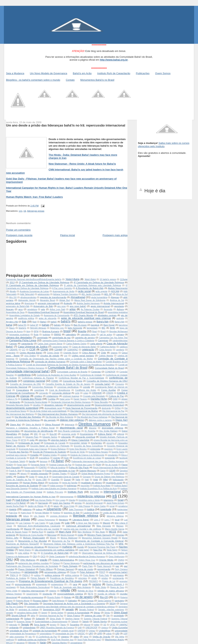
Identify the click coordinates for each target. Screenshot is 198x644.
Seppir (44, 613)
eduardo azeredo (14, 437)
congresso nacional (34, 381)
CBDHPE (13, 350)
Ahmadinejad (78, 297)
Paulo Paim (87, 566)
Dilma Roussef (52, 424)
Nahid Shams (25, 550)
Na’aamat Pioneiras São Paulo (102, 547)
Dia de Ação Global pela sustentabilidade (48, 411)
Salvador (73, 601)
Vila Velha (120, 637)
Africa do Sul (122, 294)
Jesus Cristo (69, 506)
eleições (43, 440)
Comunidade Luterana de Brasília (72, 372)
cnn (20, 211)
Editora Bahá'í (105, 434)
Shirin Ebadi (121, 613)
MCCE (113, 532)
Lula (67, 523)
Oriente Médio (106, 560)
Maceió (107, 523)
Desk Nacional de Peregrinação (82, 408)
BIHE (112, 328)
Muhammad (53, 547)
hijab (96, 479)
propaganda (41, 584)
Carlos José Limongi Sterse (50, 344)
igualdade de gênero (91, 483)
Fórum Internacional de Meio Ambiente (110, 468)
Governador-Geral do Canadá (66, 477)
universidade (121, 631)
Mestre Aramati (67, 535)
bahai (9, 325)
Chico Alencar (89, 353)
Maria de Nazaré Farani (17, 532)
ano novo (61, 306)
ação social (84, 291)
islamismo (108, 500)
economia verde (69, 434)
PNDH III (14, 575)
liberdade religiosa (86, 516)
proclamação (118, 578)
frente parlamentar (33, 471)
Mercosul (52, 535)
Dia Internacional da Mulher (84, 411)
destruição (106, 408)
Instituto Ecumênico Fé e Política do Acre (98, 489)
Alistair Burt (65, 300)
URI (117, 633)
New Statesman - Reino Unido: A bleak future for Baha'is (82, 164)
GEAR (112, 471)
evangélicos (44, 458)
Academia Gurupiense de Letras (34, 291)
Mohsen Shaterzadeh (34, 538)
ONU (9, 560)
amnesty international (49, 303)
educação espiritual (85, 437)
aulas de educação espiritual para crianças (86, 318)
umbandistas (29, 627)
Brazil (103, 331)
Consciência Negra (73, 381)
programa (10, 581)
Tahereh (75, 622)
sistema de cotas (93, 615)
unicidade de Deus (19, 631)
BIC (104, 328)
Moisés (53, 538)
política (37, 575)
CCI (24, 350)
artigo (73, 309)
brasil (67, 331)
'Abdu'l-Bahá (72, 279)
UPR (100, 633)
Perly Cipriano (121, 569)
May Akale (100, 532)
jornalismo (123, 506)
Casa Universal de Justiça (33, 347)
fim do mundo (112, 465)
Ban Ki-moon (80, 325)
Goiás (32, 477)
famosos (44, 461)
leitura (26, 516)
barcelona (123, 325)
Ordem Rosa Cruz (87, 560)
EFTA (23, 440)
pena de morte (86, 569)
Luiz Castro (40, 523)
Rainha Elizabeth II (115, 584)
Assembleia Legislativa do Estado (25, 315)
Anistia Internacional (114, 303)
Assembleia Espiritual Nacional (44, 312)
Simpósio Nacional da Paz (51, 616)
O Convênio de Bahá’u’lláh (55, 553)
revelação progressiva (32, 597)
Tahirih (85, 621)
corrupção (44, 393)
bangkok (95, 325)
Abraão (13, 291)
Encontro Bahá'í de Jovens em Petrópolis (50, 446)
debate (124, 399)
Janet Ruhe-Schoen (115, 503)
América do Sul (117, 300)
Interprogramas (67, 497)
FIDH (98, 465)
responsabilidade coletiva (70, 594)
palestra (10, 563)
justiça (91, 509)
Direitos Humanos (95, 424)
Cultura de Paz (116, 396)
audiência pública (26, 318)
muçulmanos (12, 547)
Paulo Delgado (70, 566)
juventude (106, 509)
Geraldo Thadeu (59, 474)
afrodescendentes (28, 297)
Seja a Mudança (15, 73)
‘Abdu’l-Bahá (90, 279)
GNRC (9, 477)
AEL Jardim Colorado (91, 294)
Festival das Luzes (84, 465)
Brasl (95, 331)
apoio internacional (100, 306)
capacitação (27, 343)
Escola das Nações (19, 452)
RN (115, 597)
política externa (72, 575)
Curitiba (51, 399)
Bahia (67, 325)
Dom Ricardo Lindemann (69, 431)
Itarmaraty (43, 503)
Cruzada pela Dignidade (94, 396)
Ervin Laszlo (122, 449)
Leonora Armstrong (59, 516)
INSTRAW (95, 492)
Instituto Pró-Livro (55, 492)
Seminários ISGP (52, 609)
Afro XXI (13, 297)
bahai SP (34, 325)
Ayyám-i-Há (12, 322)
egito (32, 440)
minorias (120, 535)
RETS (90, 594)
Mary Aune (65, 532)
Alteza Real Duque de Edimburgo (90, 300)
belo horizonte (75, 328)
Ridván (68, 597)
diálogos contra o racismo (100, 420)
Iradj (8, 500)
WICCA (9, 643)
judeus (39, 509)
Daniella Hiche (99, 399)
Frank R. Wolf (15, 471)
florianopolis (29, 468)
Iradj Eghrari (22, 500)
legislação (12, 516)
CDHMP (58, 350)
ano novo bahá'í (78, 306)
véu (30, 637)
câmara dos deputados (19, 337)
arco (21, 309)
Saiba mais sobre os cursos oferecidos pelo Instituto (164, 145)
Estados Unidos (50, 455)
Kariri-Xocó (26, 513)
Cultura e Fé (12, 399)
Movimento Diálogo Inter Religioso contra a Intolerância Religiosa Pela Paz (79, 544)
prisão (94, 578)
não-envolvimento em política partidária (55, 550)
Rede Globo (101, 587)
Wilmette (32, 643)
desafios (37, 405)
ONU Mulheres (28, 560)
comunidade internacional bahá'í (28, 371)
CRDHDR (97, 393)
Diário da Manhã (33, 425)
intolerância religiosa (91, 496)
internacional (112, 492)
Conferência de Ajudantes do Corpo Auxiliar (56, 375)
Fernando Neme (38, 465)
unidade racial (67, 631)
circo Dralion (30, 356)
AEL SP (108, 294)
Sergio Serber (57, 613)
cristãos (38, 396)
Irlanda (72, 500)
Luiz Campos (25, 523)
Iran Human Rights (43, 500)
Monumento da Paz (61, 541)
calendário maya (88, 335)
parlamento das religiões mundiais (33, 563)
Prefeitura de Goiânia (16, 578)
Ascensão (108, 309)
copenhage (39, 390)
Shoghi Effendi (19, 615)
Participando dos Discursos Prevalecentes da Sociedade (32, 566)
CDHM (44, 350)
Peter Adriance (87, 572)
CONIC (55, 381)
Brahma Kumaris (51, 331)
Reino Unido (12, 591)
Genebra (124, 471)
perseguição (31, 572)
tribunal (87, 625)
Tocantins (75, 625)
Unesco (105, 628)
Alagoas (115, 297)
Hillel (105, 479)
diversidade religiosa (112, 428)
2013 (12, 282)
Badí (35, 322)
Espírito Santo (118, 452)
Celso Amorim (106, 350)
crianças (25, 396)
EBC (36, 434)
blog (28, 331)
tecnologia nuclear (119, 622)
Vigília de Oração (101, 637)
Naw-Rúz (98, 550)
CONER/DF (110, 372)
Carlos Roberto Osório (76, 344)
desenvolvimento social (79, 405)
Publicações (143, 73)
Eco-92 (53, 434)
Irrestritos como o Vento (89, 500)
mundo (80, 547)
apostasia (119, 306)
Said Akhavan (58, 601)
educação (66, 437)
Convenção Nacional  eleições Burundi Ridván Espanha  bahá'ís (34, 279)
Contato (70, 80)
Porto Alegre (89, 575)
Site (108, 616)
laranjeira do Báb (72, 513)
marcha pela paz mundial (48, 529)
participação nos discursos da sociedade (104, 563)
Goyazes (87, 477)
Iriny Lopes (60, 500)
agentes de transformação (53, 297)
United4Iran (105, 631)
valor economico (17, 637)
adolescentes (44, 294)
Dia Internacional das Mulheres (20, 414)
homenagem (12, 483)
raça (75, 584)
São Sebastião (31, 603)
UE (105, 625)
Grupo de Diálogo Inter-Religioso (110, 477)
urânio (109, 634)
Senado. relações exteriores (111, 610)
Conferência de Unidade (91, 375)
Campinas (103, 340)
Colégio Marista (106, 356)
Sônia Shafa (55, 619)
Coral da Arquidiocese (60, 390)
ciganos (114, 353)
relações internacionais (33, 591)
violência (10, 640)
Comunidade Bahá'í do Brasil (68, 368)
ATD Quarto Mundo (83, 315)
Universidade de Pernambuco (23, 634)
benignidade (92, 328)
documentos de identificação (39, 431)
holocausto (118, 479)
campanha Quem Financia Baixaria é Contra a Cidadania (68, 341)
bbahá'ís (23, 328)
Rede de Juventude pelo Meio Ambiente (72, 587)
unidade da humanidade (45, 631)
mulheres (67, 547)
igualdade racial (114, 483)
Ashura (120, 309)
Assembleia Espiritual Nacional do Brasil (84, 312)
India (44, 486)
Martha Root (37, 532)
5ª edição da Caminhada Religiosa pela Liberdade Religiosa (92, 285)
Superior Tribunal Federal (96, 619)
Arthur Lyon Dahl (58, 309)
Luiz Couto (55, 523)
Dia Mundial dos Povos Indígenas (92, 417)
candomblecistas (120, 341)
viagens (65, 637)
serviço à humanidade (78, 613)
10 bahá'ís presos (108, 279)
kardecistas (122, 509)
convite (87, 387)
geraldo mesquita (39, 473)
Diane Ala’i (16, 424)
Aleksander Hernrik (27, 300)
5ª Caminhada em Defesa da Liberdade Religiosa (32, 285)
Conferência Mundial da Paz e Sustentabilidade (81, 378)
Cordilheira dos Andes (86, 390)
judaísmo (27, 509)
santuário (119, 601)
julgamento (54, 509)
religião (65, 590)
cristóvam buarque (71, 396)
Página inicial (68, 235)
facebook (123, 458)
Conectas (96, 372)
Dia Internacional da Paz (113, 411)
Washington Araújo (114, 639)
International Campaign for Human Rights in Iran (31, 497)
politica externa (52, 575)
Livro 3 (97, 520)
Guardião (55, 480)
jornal (112, 506)
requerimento (32, 594)
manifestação (13, 529)
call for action (106, 335)
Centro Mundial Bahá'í (31, 353)
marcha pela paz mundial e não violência (82, 529)
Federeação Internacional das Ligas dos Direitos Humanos (98, 461)
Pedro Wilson (46, 569)
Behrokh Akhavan (38, 328)
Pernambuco (15, 572)
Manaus (120, 526)
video (76, 637)
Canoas (13, 343)
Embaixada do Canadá (55, 443)
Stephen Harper (72, 619)
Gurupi (67, 479)
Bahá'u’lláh (120, 322)
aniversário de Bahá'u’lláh (18, 306)
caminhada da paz (61, 337)
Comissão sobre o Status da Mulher (86, 362)
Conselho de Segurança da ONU (25, 384)
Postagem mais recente (19, 235)
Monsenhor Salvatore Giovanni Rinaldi (100, 538)
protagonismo (57, 584)
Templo (25, 625)
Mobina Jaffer (12, 538)
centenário (11, 353)
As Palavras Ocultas (90, 309)
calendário (71, 334)
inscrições (85, 486)
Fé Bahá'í (58, 461)
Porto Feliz (104, 575)
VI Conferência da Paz (47, 637)
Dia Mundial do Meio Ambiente (59, 417)
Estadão (35, 455)
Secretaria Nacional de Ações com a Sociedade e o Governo (74, 603)
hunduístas (53, 483)
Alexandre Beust (47, 300)
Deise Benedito (101, 402)
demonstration (118, 402)
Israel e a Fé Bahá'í (16, 503)
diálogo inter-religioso (72, 420)
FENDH (9, 465)
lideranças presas (36, 211)
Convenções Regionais (42, 387)
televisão (13, 625)
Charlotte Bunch (71, 353)
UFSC (113, 625)
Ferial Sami (22, 465)
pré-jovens (118, 575)
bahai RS (22, 325)
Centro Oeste (53, 353)
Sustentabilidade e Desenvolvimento (51, 622)
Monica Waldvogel (69, 538)
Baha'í (43, 322)
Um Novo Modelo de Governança (48, 73)
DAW (115, 399)
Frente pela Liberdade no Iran (60, 471)
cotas (86, 393)
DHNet (118, 408)
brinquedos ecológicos (19, 335)
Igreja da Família (70, 483)
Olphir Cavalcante (57, 557)
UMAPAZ (123, 625)
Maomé (28, 529)
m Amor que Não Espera (87, 523)
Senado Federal (86, 610)
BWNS (58, 334)
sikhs (33, 616)
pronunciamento (23, 584)
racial (85, 584)
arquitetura (32, 309)
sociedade (119, 615)
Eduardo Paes (32, 437)
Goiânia (21, 477)
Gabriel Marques (88, 471)
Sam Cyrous (87, 601)
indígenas (72, 485)
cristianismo (52, 396)
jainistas (78, 503)
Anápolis (68, 303)
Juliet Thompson (76, 509)
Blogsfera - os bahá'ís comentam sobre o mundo (33, 80)
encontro (110, 443)
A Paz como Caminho (62, 288)
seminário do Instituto (29, 610)
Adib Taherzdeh (27, 294)
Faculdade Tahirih (17, 461)
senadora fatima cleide (27, 613)
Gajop (103, 471)
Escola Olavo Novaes (98, 452)
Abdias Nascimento (118, 288)
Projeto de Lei (109, 581)
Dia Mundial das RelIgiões (28, 417)
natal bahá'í (84, 550)
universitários (46, 634)
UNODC (81, 634)
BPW (36, 331)
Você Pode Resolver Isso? (89, 640)
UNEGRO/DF (91, 628)
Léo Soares (39, 516)
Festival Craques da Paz (60, 465)
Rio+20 (104, 597)
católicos (124, 347)
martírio (51, 532)
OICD (43, 557)
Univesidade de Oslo (65, 634)
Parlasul (56, 563)
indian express (57, 486)
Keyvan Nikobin (42, 513)
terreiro (53, 625)
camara (120, 334)
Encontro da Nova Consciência (88, 446)
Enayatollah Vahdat (78, 443)
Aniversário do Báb (43, 306)
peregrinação (104, 569)
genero (13, 473)
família (32, 461)
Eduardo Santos (50, 437)
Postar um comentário (18, 230)
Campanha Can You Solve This (113, 338)
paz (117, 566)
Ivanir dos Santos (61, 503)
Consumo (120, 384)
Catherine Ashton (108, 347)
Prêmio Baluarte (38, 578)
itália (32, 503)
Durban (26, 434)
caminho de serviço (85, 337)
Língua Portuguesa (46, 520)
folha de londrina (58, 468)
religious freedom (14, 594)
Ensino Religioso (58, 449)
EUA (32, 458)
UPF (91, 633)
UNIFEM (81, 631)
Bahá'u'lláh (103, 322)
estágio (64, 455)
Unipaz (92, 631)
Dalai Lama (65, 399)
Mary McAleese (85, 532)
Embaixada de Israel (29, 443)
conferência (24, 375)
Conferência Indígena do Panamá (38, 378)
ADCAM (115, 291)
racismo (97, 584)
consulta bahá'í (103, 384)
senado (70, 609)
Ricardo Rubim (54, 597)
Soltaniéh (40, 619)
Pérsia (73, 572)
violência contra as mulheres (32, 639)
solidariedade (13, 619)
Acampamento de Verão (63, 291)
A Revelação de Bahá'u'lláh (90, 288)
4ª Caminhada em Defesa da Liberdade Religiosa (99, 282)
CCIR (32, 350)
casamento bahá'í (60, 347)
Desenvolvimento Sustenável (109, 405)
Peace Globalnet (27, 569)
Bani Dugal (109, 325)
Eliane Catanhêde (80, 440)
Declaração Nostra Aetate (36, 402)
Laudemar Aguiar (91, 513)
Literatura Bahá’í (81, 520)
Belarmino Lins (57, 328)
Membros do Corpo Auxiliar (32, 535)
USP (125, 634)
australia (120, 318)
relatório (53, 591)
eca (44, 434)
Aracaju (10, 309)
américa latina (13, 303)
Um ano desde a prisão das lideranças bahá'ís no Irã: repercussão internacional (66, 125)
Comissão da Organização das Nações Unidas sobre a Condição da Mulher (56, 359)
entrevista (95, 449)
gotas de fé (43, 477)
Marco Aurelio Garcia (115, 529)
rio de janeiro (84, 597)
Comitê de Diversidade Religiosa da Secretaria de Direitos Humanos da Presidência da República (70, 365)
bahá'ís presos (85, 322)
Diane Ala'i (122, 420)
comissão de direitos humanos (50, 362)
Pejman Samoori (65, 569)
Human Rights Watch (34, 483)
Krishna (57, 513)
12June (124, 279)
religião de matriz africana (111, 591)
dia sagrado (50, 420)
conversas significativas (68, 387)
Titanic (63, 625)
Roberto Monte (23, 601)
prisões (105, 578)
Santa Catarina (104, 601)
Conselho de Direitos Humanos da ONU (107, 381)
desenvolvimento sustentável (22, 408)
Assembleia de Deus (15, 312)
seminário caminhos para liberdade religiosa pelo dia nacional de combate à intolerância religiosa (71, 607)
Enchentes (96, 443)
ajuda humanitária (99, 297)
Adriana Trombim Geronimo (66, 294)
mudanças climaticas (33, 547)
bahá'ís (66, 321)
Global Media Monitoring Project (96, 474)
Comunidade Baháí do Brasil (109, 368)
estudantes (113, 455)
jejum (56, 506)
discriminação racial (71, 428)
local (117, 520)
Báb (24, 322)
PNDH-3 (26, 575)
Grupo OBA (41, 480)
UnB (80, 628)
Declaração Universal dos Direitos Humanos (71, 402)
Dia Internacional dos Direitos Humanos (58, 414)
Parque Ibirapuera (71, 563)
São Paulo (12, 603)
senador (10, 613)
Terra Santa (40, 625)
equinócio (109, 449)
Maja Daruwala (104, 526)
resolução (47, 594)
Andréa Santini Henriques (88, 303)
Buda (36, 335)
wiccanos (20, 643)
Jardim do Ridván (36, 506)
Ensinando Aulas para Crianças (33, 449)
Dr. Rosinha (90, 431)
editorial (121, 434)
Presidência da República (62, 578)
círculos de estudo (50, 356)
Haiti (87, 480)
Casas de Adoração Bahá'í (84, 347)
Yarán (43, 643)
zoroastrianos (76, 643)
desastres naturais (54, 405)
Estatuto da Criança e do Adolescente (87, 455)
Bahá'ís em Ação (82, 73)
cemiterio (120, 350)
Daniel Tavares (80, 399)
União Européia (120, 627)
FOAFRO (43, 468)
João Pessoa (84, 506)
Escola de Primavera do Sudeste (49, 452)
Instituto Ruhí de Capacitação (114, 73)
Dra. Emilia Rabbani (109, 431)
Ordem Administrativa (63, 560)
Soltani (28, 619)
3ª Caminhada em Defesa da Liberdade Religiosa (44, 282)
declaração (15, 402)
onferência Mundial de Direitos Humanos (87, 557)
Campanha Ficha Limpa (23, 340)
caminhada (42, 337)
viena (86, 637)
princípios (83, 578)
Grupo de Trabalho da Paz (19, 480)
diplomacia (70, 425)
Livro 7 (108, 520)
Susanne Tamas (24, 622)
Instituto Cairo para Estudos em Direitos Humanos (54, 489)
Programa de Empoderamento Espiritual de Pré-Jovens (51, 581)
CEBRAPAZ (72, 350)
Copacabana (22, 390)
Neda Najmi (112, 550)
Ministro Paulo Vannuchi (99, 535)
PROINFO (93, 581)
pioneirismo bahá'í (118, 572)
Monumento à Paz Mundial (33, 541)
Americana (29, 303)
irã (25, 211)
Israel (121, 500)
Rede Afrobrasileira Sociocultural (35, 587)
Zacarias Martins (59, 643)
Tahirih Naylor (100, 621)
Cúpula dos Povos (31, 399)
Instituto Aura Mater (102, 486)
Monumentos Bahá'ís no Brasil (97, 80)
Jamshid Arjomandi (94, 503)
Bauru (12, 328)
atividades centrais (107, 315)
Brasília (82, 331)
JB (49, 506)
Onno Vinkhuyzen (117, 557)
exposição (110, 458)
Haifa (78, 480)
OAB (76, 553)
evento (57, 458)
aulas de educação (48, 318)
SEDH (113, 603)
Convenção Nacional (17, 387)
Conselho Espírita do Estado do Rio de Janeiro (68, 384)
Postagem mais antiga (115, 235)
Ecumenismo (87, 434)
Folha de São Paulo (79, 467)
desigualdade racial (53, 408)
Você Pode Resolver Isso (62, 640)
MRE (121, 544)
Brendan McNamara (118, 331)
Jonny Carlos (100, 506)
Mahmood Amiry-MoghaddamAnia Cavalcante (39, 526)
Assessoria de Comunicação (57, 315)
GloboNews (119, 474)
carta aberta (96, 343)
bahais (46, 325)
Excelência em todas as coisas (87, 458)
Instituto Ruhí (75, 492)
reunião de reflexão (106, 594)
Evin (67, 458)
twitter (97, 625)
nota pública (24, 553)
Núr (35, 553)
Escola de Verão (78, 452)
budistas (46, 335)
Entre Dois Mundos (78, 449)
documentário (13, 431)
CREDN (110, 393)
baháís (57, 325)
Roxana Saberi (41, 601)
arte (43, 309)
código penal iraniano (83, 356)
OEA (35, 557)
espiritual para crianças (16, 455)
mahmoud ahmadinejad (78, 526)
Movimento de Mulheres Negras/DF (23, 544)
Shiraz (97, 613)
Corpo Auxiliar (108, 390)
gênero (24, 474)
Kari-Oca (13, 513)
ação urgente (101, 291)
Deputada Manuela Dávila (18, 405)
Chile (104, 353)
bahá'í (54, 322)
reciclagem (11, 587)
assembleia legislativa (118, 312)
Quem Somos (163, 73)
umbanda (14, 627)
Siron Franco (74, 615)
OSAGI (121, 560)
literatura (63, 520)
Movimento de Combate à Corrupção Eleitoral (99, 541)
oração (44, 560)
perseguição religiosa (55, 572)
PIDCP (102, 572)
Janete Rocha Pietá (15, 506)
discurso (93, 428)
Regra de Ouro (117, 587)
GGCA (74, 473)
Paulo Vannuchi (104, 566)
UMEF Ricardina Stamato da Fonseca (57, 628)
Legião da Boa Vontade (114, 513)
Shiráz (107, 613)
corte (77, 393)
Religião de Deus (85, 591)
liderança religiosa (115, 516)
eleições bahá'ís (59, 440)
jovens (13, 509)
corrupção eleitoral (61, 393)
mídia (80, 535)
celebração (88, 350)
